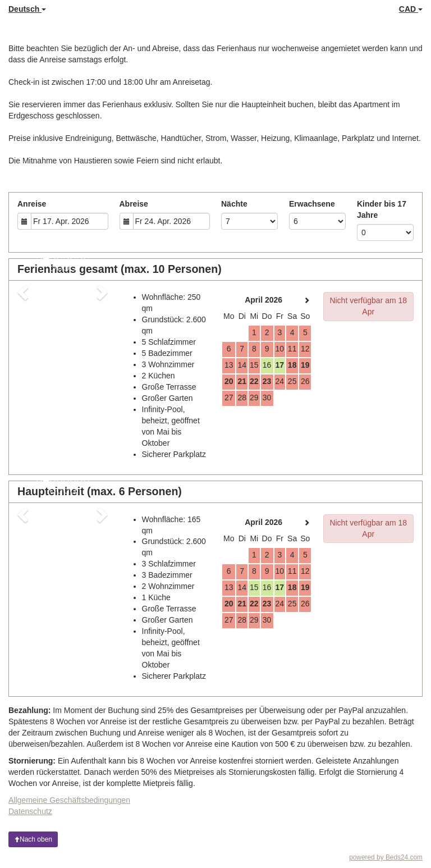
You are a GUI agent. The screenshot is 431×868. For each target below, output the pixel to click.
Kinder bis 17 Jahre (382, 209)
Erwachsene (312, 204)
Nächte (234, 204)
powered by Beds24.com (386, 857)
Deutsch (27, 9)
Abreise (134, 204)
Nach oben (33, 839)
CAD (411, 9)
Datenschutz (30, 811)
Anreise (32, 204)
